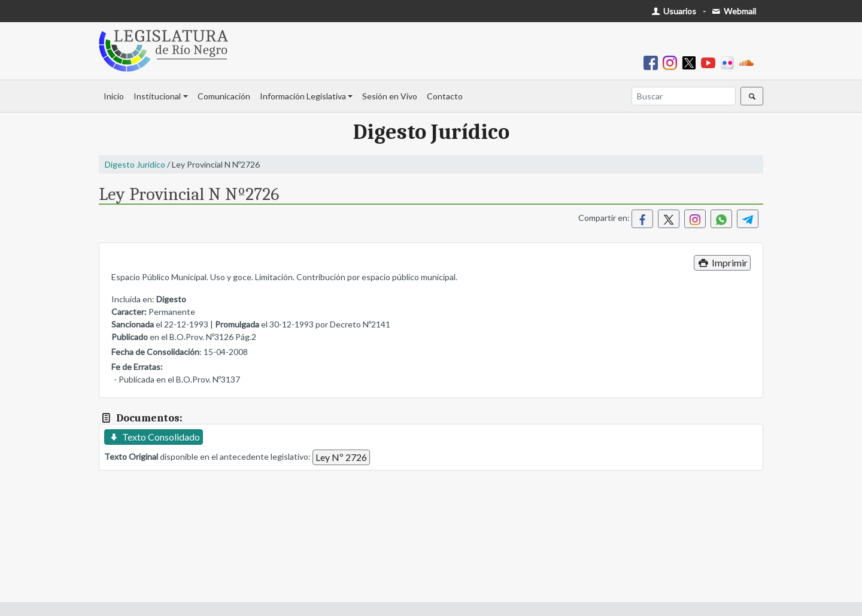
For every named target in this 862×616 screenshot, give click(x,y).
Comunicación (224, 96)
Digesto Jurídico (135, 164)
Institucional (157, 96)
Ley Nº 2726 (341, 457)
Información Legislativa (303, 96)
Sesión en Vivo (390, 96)
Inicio (114, 96)
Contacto (445, 96)
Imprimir (722, 263)
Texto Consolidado (154, 437)
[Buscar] (684, 96)
